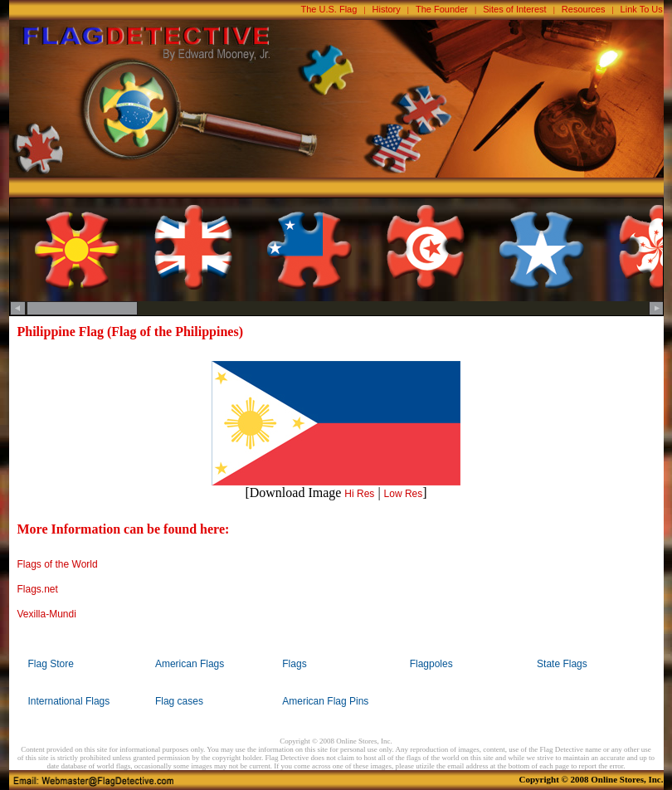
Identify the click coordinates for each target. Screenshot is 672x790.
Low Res (404, 494)
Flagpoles (431, 664)
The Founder (442, 9)
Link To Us (642, 9)
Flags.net (38, 589)
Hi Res (359, 494)
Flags (294, 664)
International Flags (69, 701)
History (387, 9)
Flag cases (179, 701)
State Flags (562, 664)
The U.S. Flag (329, 9)
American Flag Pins (325, 701)
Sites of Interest (514, 9)
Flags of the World (58, 564)
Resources (584, 9)
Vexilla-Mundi (47, 614)
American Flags (190, 664)
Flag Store (51, 664)
